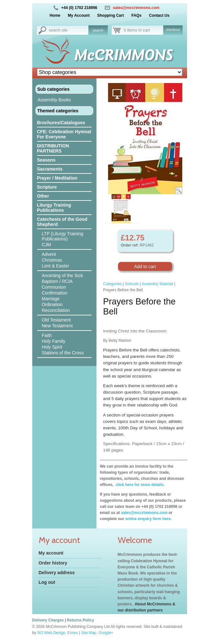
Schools (132, 284)
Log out (47, 582)
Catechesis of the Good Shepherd (62, 222)
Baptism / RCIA (57, 281)
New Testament (57, 326)
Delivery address (57, 573)
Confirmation (55, 293)
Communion (54, 287)
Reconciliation (56, 310)
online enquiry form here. (148, 519)
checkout (173, 30)
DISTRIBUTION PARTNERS (53, 148)
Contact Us (159, 15)
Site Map (89, 633)
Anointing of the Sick (63, 275)
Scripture (47, 187)
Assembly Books (54, 100)
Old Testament (56, 320)
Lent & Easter (56, 266)
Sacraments (50, 169)
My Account (79, 15)
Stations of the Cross (63, 353)
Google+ (106, 633)
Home (55, 15)
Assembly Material (157, 284)
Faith (47, 335)
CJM (47, 245)
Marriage (51, 299)
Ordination (52, 304)
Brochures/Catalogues (61, 123)
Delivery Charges (48, 620)
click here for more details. (139, 485)
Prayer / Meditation (57, 178)
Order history (53, 563)
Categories (113, 284)
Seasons (46, 160)
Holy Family (54, 341)
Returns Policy (81, 620)
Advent (49, 254)
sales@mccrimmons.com (136, 8)
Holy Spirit (52, 347)
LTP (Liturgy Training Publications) (63, 236)
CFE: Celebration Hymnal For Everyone (64, 134)
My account (51, 553)
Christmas (52, 260)
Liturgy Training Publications (54, 208)
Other (43, 196)
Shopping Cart (110, 15)
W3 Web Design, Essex (58, 633)
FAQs (136, 15)
